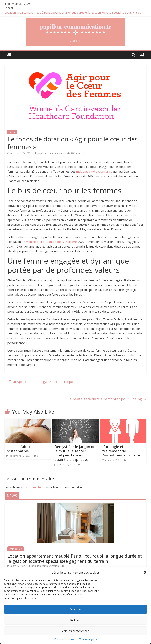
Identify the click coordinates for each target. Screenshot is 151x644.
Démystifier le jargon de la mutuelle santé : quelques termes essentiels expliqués (75, 453)
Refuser (76, 620)
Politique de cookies (66, 639)
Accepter (75, 609)
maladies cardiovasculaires (94, 171)
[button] (145, 572)
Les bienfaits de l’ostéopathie (20, 449)
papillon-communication (51, 153)
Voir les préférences (75, 631)
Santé (12, 132)
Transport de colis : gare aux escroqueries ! (43, 382)
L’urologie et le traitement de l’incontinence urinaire (121, 451)
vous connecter (32, 487)
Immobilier (16, 549)
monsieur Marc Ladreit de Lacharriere (51, 242)
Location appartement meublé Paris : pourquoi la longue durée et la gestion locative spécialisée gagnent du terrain (75, 558)
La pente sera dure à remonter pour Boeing (107, 399)
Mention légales (88, 639)
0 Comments (76, 153)
